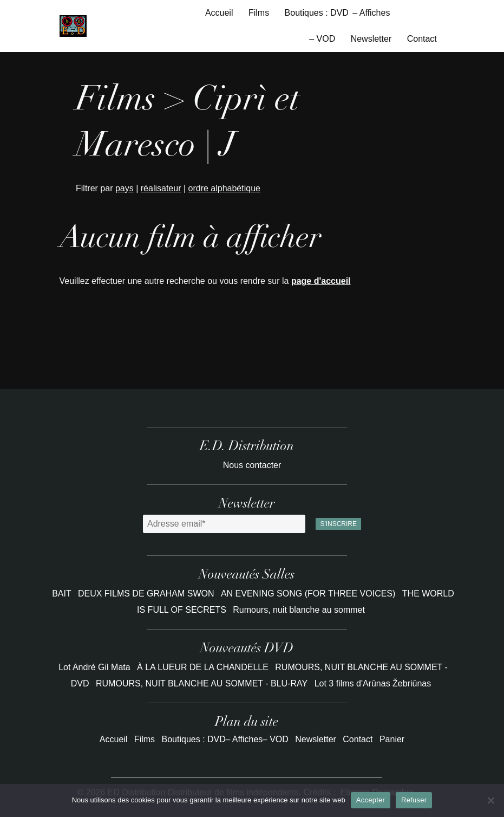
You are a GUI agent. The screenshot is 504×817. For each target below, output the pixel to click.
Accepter (371, 800)
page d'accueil (321, 281)
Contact (422, 39)
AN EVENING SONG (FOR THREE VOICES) (309, 594)
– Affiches (371, 13)
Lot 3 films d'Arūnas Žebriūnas (373, 683)
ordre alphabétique (224, 188)
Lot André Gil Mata (94, 667)
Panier (392, 739)
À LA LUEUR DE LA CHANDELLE (203, 667)
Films (259, 13)
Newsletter (371, 39)
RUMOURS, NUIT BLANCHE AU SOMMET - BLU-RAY (202, 683)
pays (125, 188)
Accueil (219, 13)
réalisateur (161, 188)
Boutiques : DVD (317, 13)
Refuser (414, 800)
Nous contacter (252, 465)
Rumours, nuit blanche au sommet (299, 610)
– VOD (322, 39)
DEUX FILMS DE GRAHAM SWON (147, 594)
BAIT (63, 594)
